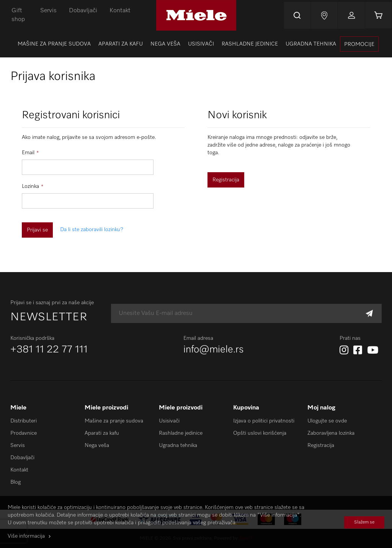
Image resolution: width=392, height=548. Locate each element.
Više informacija (26, 536)
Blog (16, 482)
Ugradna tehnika (178, 445)
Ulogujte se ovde (327, 421)
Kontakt (120, 11)
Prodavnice (24, 433)
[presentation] (359, 44)
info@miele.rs (214, 350)
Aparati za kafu (102, 433)
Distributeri (24, 421)
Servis (48, 11)
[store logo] (196, 15)
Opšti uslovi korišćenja (260, 433)
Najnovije (324, 15)
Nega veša (97, 445)
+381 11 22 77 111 (49, 350)
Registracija (321, 445)
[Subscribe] (369, 314)
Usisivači (169, 421)
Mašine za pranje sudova (114, 421)
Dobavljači (83, 11)
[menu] (196, 44)
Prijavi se (351, 15)
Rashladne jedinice (181, 433)
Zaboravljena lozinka (331, 433)
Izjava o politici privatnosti (264, 421)
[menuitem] (54, 44)
